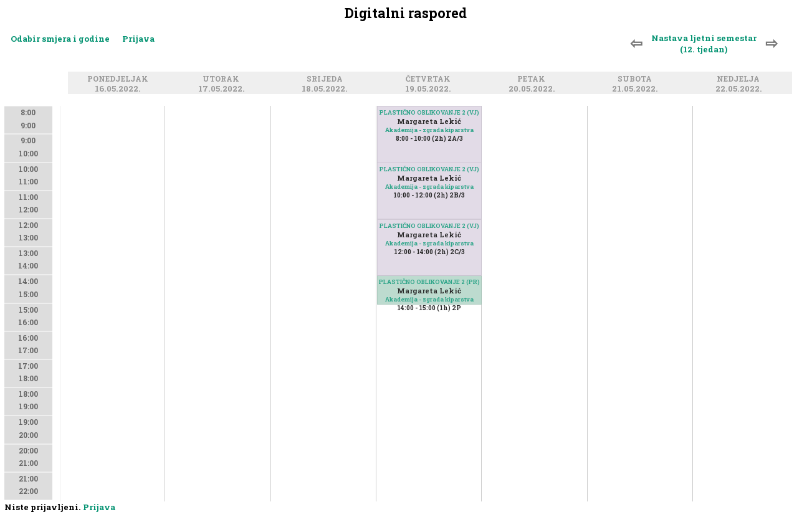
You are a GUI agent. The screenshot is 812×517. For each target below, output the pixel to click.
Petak (533, 79)
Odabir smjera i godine (60, 39)
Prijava (138, 39)
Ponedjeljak (120, 79)
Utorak (223, 79)
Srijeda (327, 79)
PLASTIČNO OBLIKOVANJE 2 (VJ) (429, 226)
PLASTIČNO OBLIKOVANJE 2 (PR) (429, 282)
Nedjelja (740, 79)
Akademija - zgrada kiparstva (429, 299)
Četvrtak (430, 79)
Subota (637, 79)
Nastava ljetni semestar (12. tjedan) (704, 44)
